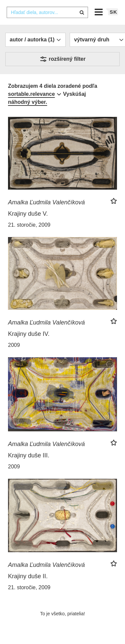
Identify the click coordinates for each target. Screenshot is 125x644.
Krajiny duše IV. (29, 334)
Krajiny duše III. (29, 455)
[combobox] (47, 12)
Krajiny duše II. (28, 576)
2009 (14, 345)
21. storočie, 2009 (29, 225)
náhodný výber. (27, 102)
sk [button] (113, 12)
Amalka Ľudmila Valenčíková (46, 202)
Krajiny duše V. (28, 214)
